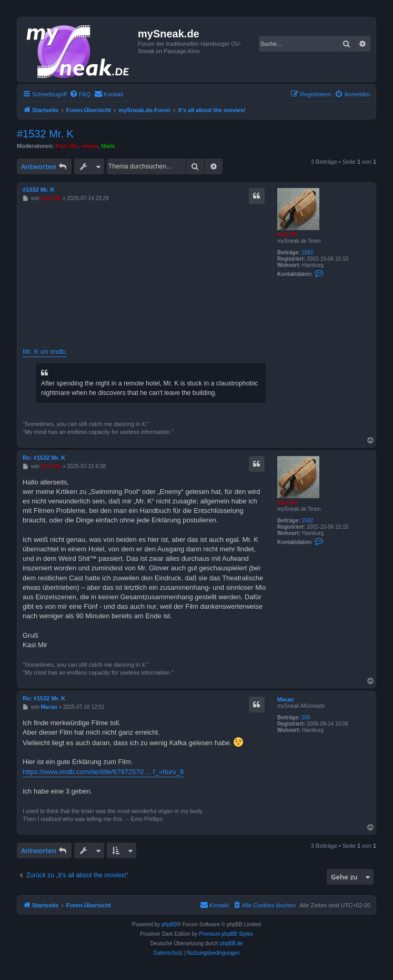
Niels (108, 146)
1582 (307, 253)
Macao (285, 700)
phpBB (169, 924)
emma (89, 146)
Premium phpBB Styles (226, 934)
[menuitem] (80, 94)
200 (306, 717)
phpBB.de (231, 943)
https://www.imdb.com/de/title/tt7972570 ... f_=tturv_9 (103, 772)
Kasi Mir (67, 146)
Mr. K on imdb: (45, 352)
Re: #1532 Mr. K (44, 458)
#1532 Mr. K (45, 134)
